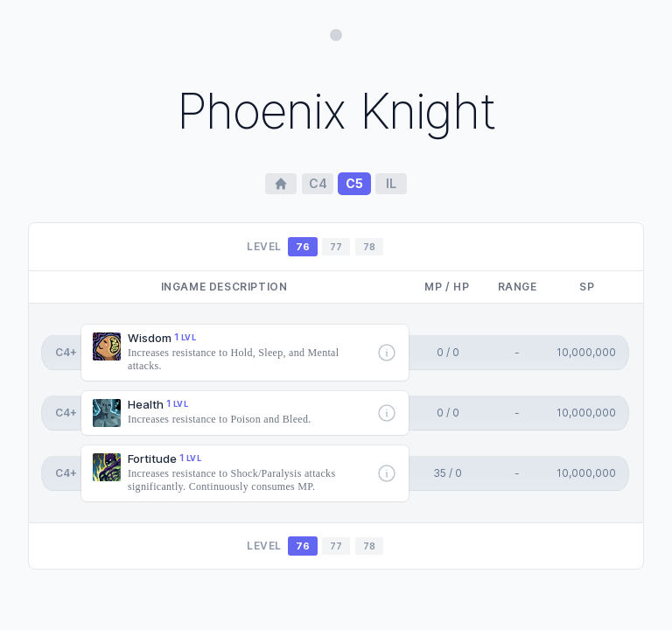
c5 (354, 183)
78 (369, 247)
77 (336, 247)
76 (303, 247)
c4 (318, 183)
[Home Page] (281, 184)
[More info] (387, 353)
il (391, 183)
